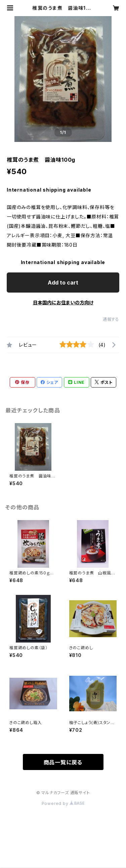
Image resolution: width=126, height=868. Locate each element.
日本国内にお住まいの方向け (63, 302)
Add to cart (63, 283)
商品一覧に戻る (63, 762)
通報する (111, 319)
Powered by (63, 803)
